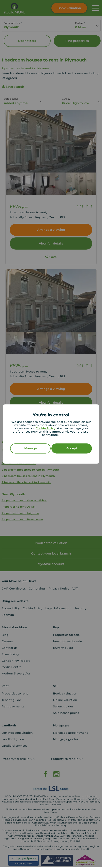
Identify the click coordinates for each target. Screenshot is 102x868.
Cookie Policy (45, 429)
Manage (30, 448)
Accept (72, 448)
